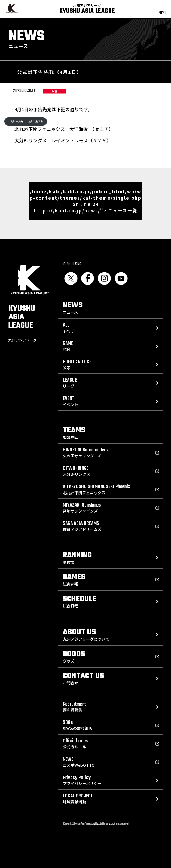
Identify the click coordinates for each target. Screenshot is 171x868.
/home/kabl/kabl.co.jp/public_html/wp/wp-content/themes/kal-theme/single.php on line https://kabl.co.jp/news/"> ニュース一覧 (85, 201)
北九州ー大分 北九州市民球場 (25, 121)
